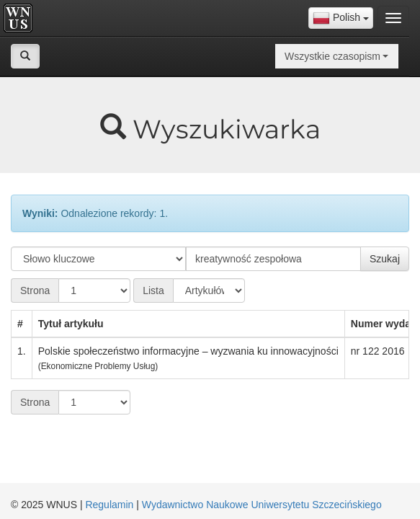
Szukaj (385, 259)
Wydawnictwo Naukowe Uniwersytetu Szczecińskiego (262, 505)
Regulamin (109, 505)
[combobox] (341, 18)
